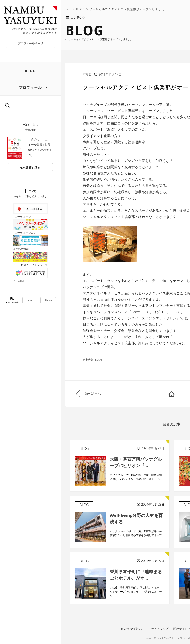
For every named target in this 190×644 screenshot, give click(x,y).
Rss (30, 300)
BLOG (30, 71)
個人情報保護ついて (134, 629)
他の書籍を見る (30, 167)
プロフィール (30, 87)
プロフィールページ (30, 43)
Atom (48, 300)
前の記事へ (93, 394)
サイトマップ (160, 629)
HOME (172, 394)
